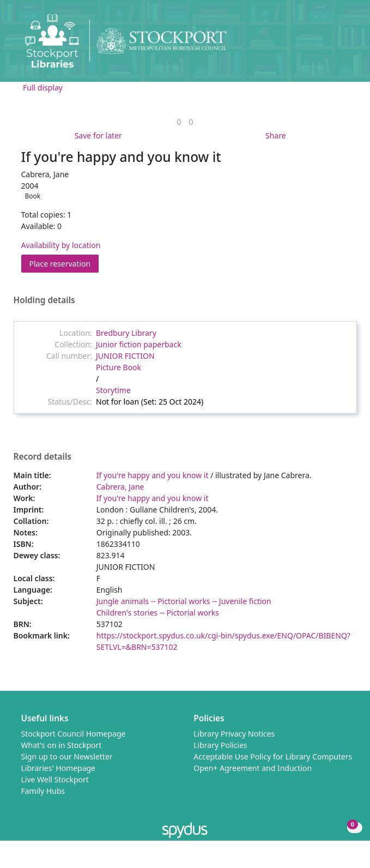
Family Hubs (43, 791)
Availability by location (61, 245)
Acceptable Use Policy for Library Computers (273, 757)
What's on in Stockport (62, 745)
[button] (332, 45)
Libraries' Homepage (59, 768)
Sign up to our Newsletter (67, 757)
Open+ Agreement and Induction (253, 768)
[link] (179, 122)
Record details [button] (43, 457)
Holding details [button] (44, 300)
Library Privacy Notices (234, 734)
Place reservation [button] (64, 263)
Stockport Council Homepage (74, 734)
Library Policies (220, 745)
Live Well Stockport (55, 779)
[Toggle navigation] (345, 45)
